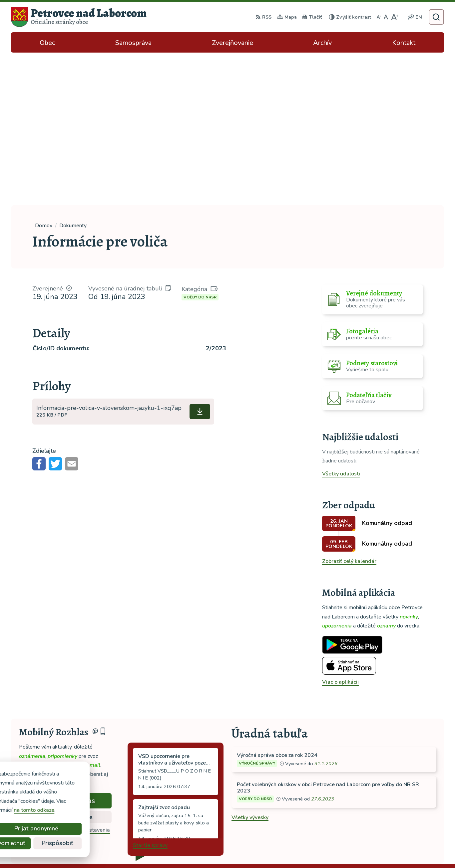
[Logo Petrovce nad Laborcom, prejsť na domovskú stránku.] (79, 17)
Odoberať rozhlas (65, 648)
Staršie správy (150, 693)
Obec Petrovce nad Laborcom (322, 850)
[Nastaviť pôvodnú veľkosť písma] (386, 17)
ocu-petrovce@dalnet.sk (403, 812)
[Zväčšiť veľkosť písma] (395, 17)
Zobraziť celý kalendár (349, 409)
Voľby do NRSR (200, 145)
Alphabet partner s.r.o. (215, 850)
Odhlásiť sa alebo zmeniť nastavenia (65, 678)
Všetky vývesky (250, 665)
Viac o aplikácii (340, 530)
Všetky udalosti (341, 321)
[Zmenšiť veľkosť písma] (379, 17)
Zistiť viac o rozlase (65, 665)
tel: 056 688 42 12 (397, 804)
